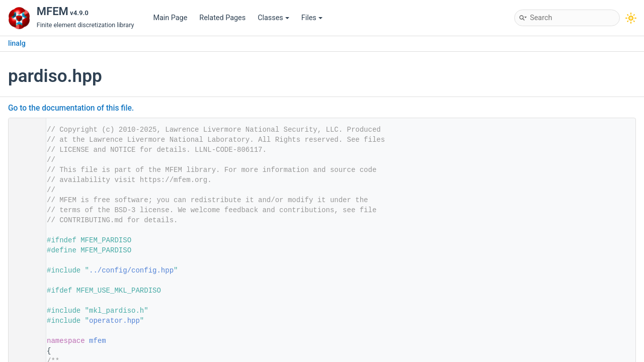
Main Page (170, 18)
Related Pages (222, 18)
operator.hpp (114, 321)
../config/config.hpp (131, 270)
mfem (98, 341)
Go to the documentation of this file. (71, 108)
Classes (273, 18)
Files (312, 18)
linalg (17, 43)
